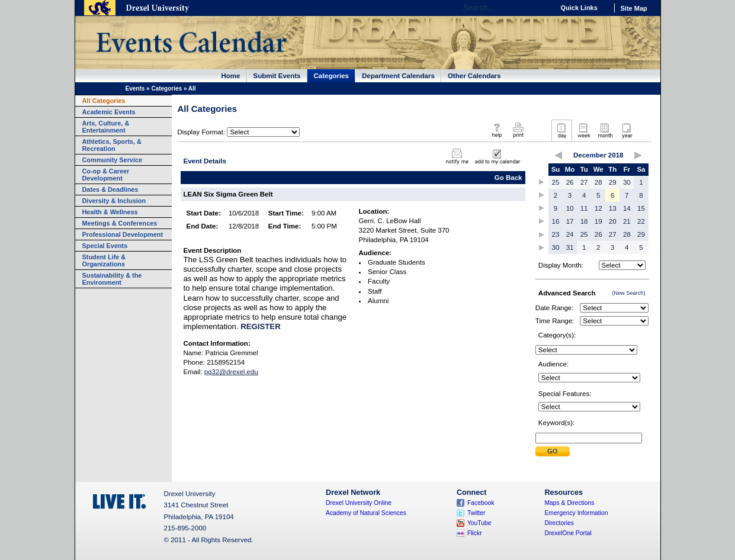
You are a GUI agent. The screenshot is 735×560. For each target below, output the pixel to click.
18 (584, 221)
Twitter (476, 513)
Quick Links (579, 8)
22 (641, 221)
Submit (553, 451)
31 (570, 247)
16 (556, 221)
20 (613, 221)
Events (135, 88)
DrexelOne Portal (568, 533)
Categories (332, 76)
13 (613, 208)
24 (570, 234)
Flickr (475, 533)
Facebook (481, 503)
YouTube (479, 523)
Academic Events (109, 112)
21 (627, 221)
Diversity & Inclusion (114, 201)
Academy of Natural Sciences (366, 513)
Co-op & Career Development (106, 175)
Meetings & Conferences (120, 223)
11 (584, 208)
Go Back (508, 178)
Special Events (105, 246)
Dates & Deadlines (110, 189)
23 (556, 234)
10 (570, 208)
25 (556, 182)
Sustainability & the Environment (112, 279)
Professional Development (123, 234)
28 (598, 182)
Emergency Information (576, 513)
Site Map (634, 8)
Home (231, 76)
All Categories (104, 101)
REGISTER (260, 326)
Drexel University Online (359, 503)
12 (598, 208)
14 (627, 208)
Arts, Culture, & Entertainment (106, 127)
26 (570, 182)
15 (641, 208)
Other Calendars (474, 76)
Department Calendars (398, 76)
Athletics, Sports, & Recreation (112, 145)
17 (570, 221)
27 (584, 182)
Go (542, 8)
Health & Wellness (110, 212)
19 (598, 221)
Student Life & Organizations (104, 260)
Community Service (113, 160)
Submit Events (277, 76)
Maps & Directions (569, 503)
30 (627, 182)
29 (613, 182)
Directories (559, 523)
